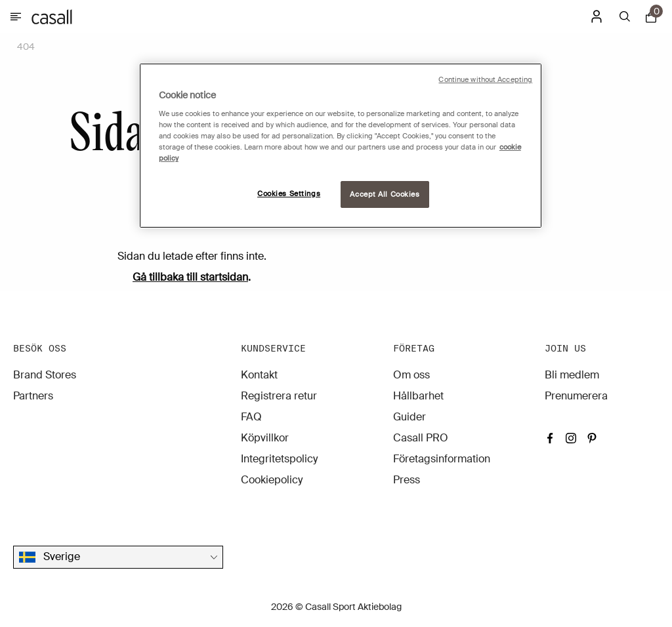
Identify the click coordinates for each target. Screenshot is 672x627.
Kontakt (259, 375)
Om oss (411, 375)
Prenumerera (576, 396)
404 (26, 47)
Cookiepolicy (272, 480)
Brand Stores (45, 375)
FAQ (251, 417)
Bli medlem (572, 375)
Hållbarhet (418, 396)
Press (407, 480)
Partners (33, 396)
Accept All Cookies (385, 194)
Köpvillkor (265, 438)
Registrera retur (279, 396)
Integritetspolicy (279, 459)
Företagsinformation (442, 459)
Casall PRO (421, 438)
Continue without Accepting (485, 80)
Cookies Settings (289, 194)
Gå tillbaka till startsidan (190, 277)
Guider (409, 417)
